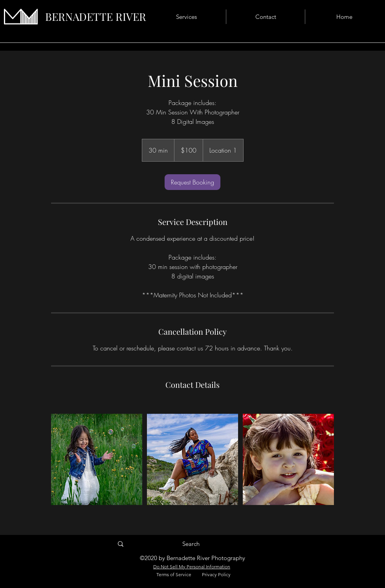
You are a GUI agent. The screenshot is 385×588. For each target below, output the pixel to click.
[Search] (191, 544)
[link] (192, 182)
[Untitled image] (97, 459)
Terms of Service (174, 574)
